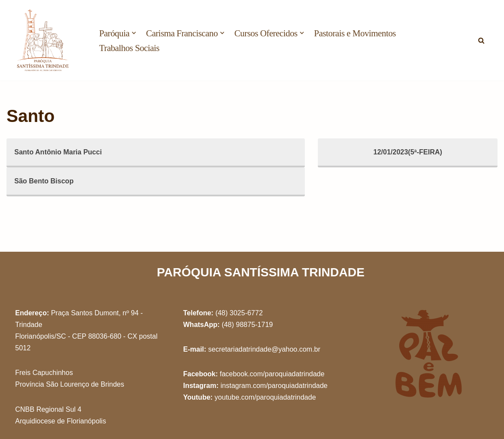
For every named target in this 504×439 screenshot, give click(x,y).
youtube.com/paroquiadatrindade (265, 397)
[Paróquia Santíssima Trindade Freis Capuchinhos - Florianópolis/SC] (43, 40)
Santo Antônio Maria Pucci (58, 152)
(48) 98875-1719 (247, 325)
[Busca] (481, 40)
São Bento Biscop (44, 181)
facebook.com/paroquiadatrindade (272, 374)
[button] (134, 33)
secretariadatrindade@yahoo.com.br (264, 349)
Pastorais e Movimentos (355, 33)
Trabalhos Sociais (129, 48)
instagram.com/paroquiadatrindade (274, 386)
